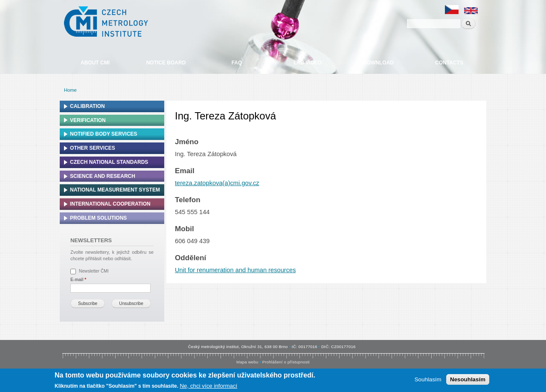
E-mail (78, 280)
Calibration (87, 106)
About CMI (95, 63)
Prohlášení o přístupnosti (286, 362)
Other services (93, 148)
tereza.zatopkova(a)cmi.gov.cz (217, 183)
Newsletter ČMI (94, 271)
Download (378, 63)
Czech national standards (109, 162)
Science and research (103, 176)
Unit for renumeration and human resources (235, 270)
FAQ (237, 63)
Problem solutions (98, 218)
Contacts (449, 63)
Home (70, 90)
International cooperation (110, 204)
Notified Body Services (104, 134)
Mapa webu (247, 362)
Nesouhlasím (468, 380)
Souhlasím (428, 380)
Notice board (166, 63)
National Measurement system (115, 190)
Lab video (307, 63)
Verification (88, 120)
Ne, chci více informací (208, 386)
